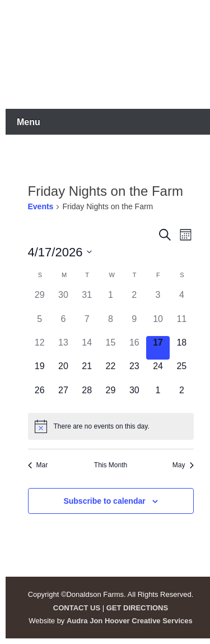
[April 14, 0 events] (87, 348)
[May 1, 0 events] (158, 395)
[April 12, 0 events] (40, 348)
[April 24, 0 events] (158, 371)
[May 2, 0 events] (181, 395)
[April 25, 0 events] (181, 371)
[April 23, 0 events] (134, 371)
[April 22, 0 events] (110, 371)
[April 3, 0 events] (158, 300)
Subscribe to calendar (104, 501)
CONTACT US (77, 608)
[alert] (111, 426)
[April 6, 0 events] (63, 324)
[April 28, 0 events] (87, 395)
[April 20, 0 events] (63, 371)
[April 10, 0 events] (158, 324)
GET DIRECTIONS (137, 608)
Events (41, 206)
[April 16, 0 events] (134, 348)
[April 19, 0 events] (40, 371)
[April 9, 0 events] (134, 324)
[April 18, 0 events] (181, 348)
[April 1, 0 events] (110, 300)
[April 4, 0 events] (181, 300)
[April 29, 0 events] (110, 395)
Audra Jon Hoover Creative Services (130, 621)
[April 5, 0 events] (40, 324)
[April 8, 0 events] (110, 324)
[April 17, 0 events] (158, 348)
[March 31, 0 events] (87, 300)
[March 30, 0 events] (63, 300)
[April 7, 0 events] (87, 324)
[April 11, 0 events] (181, 324)
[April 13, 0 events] (63, 348)
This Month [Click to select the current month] (111, 465)
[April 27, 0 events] (63, 395)
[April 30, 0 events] (134, 395)
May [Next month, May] (183, 465)
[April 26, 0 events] (40, 395)
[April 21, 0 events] (87, 371)
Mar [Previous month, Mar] (38, 465)
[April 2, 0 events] (134, 300)
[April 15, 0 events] (110, 348)
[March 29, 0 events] (40, 300)
